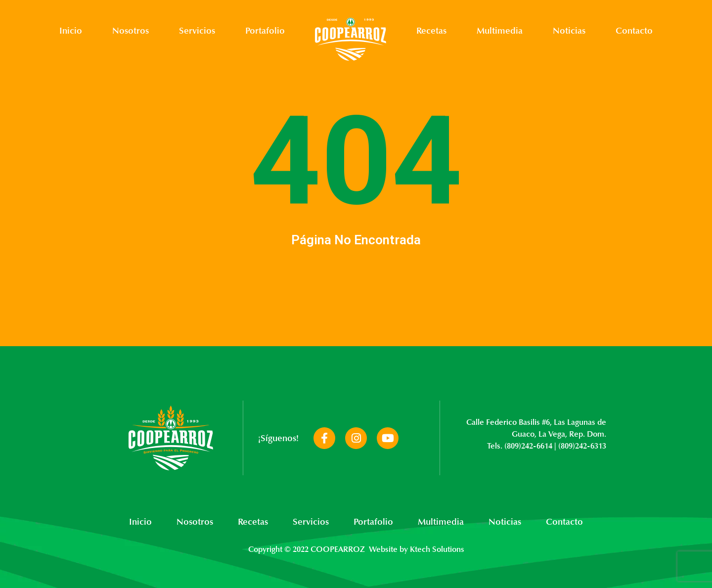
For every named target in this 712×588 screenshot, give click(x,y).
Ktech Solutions (437, 549)
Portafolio (265, 31)
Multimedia (500, 31)
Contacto (634, 31)
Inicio (71, 31)
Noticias (569, 31)
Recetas (431, 31)
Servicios (197, 31)
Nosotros (131, 31)
